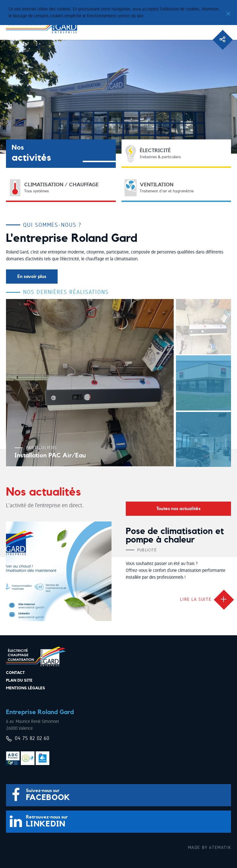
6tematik (220, 847)
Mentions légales (26, 688)
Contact (15, 673)
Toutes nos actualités (178, 509)
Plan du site (19, 681)
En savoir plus (32, 277)
